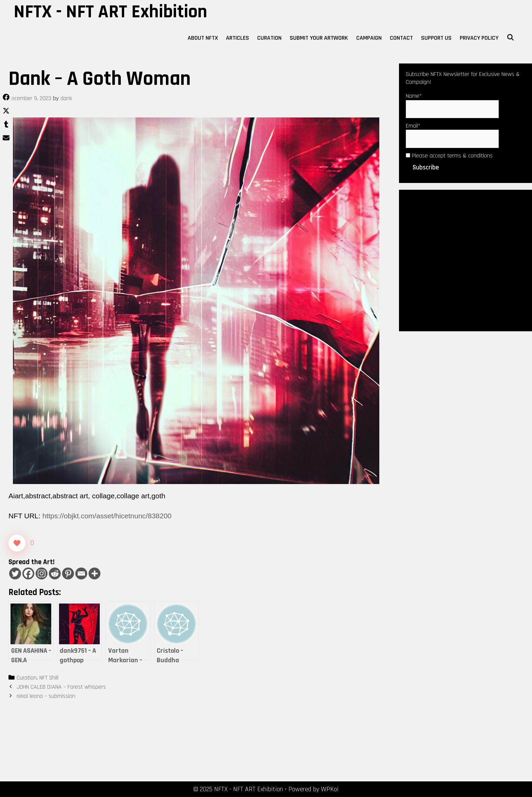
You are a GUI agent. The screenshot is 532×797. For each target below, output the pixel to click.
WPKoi (330, 789)
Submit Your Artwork (319, 38)
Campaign (369, 38)
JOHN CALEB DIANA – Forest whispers (61, 687)
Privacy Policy (479, 38)
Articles (237, 38)
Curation (269, 38)
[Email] (81, 573)
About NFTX (203, 38)
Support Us (436, 38)
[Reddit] (55, 573)
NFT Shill (49, 678)
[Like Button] (17, 543)
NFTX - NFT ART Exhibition (110, 12)
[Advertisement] (465, 260)
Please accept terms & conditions (449, 156)
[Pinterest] (68, 573)
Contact (401, 38)
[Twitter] (15, 573)
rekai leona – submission (46, 696)
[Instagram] (42, 573)
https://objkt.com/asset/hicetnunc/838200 (107, 516)
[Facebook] (28, 573)
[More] (94, 573)
